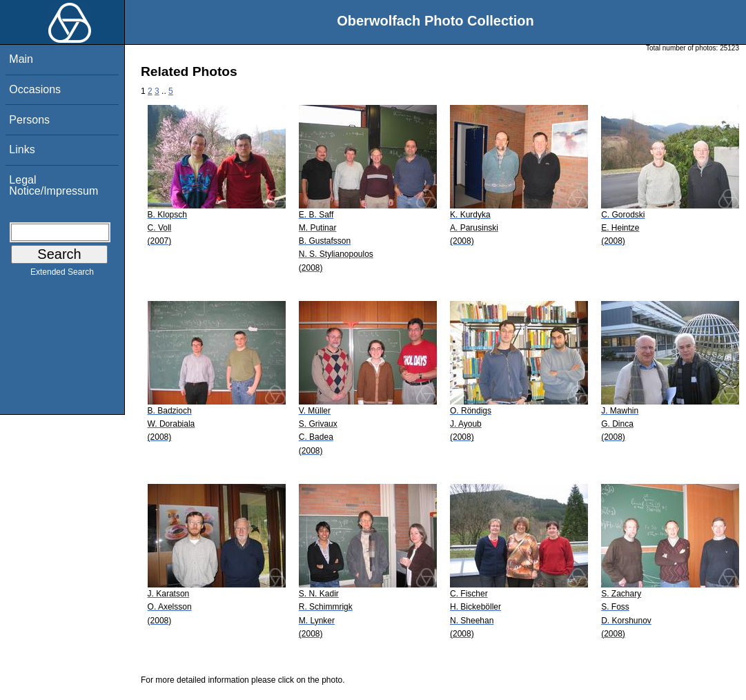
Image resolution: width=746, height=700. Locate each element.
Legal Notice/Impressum (53, 185)
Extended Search (62, 275)
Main (21, 59)
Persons (29, 120)
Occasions (35, 89)
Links (22, 149)
